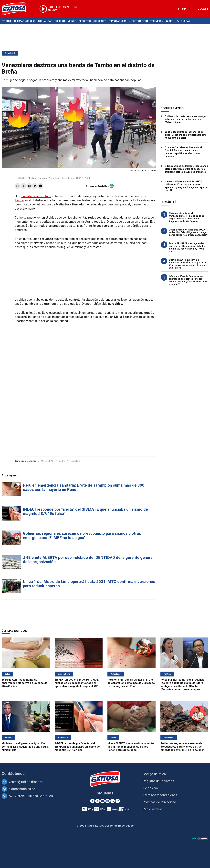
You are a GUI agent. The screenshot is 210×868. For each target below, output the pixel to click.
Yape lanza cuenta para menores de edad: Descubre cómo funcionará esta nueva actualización (186, 135)
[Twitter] (97, 801)
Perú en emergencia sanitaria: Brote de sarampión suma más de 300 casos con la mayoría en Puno (84, 487)
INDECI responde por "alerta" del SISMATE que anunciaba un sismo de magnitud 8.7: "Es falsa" (85, 511)
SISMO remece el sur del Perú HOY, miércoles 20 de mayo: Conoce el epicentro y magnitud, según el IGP (77, 683)
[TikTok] (118, 801)
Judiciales (100, 21)
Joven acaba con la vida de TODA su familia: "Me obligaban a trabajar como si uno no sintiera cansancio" (188, 232)
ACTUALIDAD (47, 461)
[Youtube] (102, 801)
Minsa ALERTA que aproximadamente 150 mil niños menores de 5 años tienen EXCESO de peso (131, 747)
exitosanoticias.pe (22, 789)
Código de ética (154, 774)
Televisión (157, 21)
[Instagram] (108, 801)
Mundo (72, 21)
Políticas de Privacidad (159, 802)
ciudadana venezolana (36, 196)
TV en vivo (150, 788)
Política (60, 21)
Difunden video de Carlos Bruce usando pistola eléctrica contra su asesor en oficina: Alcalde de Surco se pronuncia (186, 169)
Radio (169, 21)
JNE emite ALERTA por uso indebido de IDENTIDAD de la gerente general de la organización (88, 560)
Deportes (85, 21)
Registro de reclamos (158, 781)
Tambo (19, 200)
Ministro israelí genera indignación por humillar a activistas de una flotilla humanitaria (25, 747)
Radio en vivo (152, 809)
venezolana (75, 461)
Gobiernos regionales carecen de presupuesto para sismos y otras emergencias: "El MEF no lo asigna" (82, 536)
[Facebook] (92, 801)
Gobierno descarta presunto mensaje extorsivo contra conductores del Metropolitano (185, 119)
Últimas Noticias (25, 21)
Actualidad (45, 21)
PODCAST (202, 9)
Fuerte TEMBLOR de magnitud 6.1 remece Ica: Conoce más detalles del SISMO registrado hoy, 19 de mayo (187, 247)
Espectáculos (117, 21)
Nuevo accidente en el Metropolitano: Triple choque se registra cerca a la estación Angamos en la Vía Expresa (187, 217)
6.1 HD (182, 9)
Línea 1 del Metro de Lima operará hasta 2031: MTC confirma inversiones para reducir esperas (89, 584)
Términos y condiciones (160, 795)
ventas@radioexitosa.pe (26, 782)
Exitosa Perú (140, 21)
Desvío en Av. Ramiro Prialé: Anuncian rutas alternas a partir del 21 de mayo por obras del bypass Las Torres (188, 264)
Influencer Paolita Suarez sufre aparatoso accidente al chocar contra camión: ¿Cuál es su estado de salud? (188, 280)
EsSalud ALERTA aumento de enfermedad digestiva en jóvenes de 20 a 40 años (25, 683)
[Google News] (113, 801)
